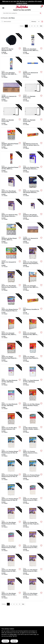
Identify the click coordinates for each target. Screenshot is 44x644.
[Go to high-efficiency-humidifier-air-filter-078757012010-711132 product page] (33, 305)
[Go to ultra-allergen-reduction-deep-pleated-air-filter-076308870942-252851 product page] (11, 187)
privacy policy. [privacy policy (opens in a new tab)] (13, 634)
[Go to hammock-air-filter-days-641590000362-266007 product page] (11, 92)
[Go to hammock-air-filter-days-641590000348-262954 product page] (33, 234)
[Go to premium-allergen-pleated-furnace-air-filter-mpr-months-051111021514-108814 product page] (11, 447)
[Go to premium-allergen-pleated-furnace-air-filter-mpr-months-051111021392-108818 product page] (11, 495)
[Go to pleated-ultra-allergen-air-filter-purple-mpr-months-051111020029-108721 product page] (33, 518)
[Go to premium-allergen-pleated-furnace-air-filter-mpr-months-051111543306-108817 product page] (33, 471)
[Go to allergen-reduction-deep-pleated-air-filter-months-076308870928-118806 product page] (33, 353)
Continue (5, 641)
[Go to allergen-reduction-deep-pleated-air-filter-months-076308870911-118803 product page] (11, 353)
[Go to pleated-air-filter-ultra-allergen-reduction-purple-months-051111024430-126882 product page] (33, 163)
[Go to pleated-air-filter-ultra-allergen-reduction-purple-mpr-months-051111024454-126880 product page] (11, 211)
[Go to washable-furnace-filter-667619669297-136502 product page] (33, 116)
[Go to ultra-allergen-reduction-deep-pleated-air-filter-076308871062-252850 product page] (11, 282)
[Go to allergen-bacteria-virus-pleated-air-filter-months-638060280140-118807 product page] (11, 305)
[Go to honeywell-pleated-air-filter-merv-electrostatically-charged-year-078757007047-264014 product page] (33, 329)
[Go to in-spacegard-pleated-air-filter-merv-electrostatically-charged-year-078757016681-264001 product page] (11, 163)
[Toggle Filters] (42, 22)
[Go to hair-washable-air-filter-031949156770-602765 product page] (11, 45)
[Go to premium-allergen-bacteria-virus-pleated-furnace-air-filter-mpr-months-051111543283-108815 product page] (33, 447)
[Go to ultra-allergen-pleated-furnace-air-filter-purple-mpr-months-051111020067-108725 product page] (33, 566)
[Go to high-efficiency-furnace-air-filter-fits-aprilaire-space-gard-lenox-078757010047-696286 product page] (33, 140)
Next (41, 26)
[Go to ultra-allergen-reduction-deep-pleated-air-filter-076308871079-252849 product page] (33, 258)
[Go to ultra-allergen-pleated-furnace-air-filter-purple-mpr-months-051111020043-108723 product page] (33, 542)
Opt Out (14, 641)
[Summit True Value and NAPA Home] (22, 7)
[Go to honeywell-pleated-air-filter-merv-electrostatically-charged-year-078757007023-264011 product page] (11, 329)
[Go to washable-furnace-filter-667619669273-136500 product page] (33, 92)
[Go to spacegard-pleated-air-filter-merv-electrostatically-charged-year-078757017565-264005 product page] (33, 45)
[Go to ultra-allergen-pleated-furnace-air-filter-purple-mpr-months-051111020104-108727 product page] (33, 589)
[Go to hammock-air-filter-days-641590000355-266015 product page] (33, 69)
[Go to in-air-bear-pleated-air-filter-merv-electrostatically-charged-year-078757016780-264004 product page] (11, 234)
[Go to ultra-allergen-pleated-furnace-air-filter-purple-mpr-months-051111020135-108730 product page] (33, 495)
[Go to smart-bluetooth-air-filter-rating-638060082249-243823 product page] (33, 376)
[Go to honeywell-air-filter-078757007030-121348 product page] (11, 258)
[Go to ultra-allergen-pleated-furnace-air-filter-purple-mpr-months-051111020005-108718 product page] (11, 518)
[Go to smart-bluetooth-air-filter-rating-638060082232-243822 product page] (11, 376)
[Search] (41, 13)
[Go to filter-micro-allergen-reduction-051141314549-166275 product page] (11, 424)
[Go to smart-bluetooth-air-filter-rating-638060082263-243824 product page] (11, 400)
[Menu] (3, 8)
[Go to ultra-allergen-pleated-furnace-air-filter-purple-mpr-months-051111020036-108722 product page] (11, 542)
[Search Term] (22, 13)
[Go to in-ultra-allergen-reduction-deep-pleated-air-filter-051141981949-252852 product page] (33, 211)
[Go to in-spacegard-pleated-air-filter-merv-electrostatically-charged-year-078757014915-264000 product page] (11, 140)
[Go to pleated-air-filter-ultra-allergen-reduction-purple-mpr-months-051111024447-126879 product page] (33, 187)
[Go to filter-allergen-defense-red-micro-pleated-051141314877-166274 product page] (33, 400)
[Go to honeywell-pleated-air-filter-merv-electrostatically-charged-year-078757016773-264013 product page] (33, 282)
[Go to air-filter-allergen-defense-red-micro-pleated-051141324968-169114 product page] (33, 424)
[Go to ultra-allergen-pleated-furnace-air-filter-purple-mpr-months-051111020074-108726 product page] (11, 589)
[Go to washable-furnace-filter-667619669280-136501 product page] (11, 116)
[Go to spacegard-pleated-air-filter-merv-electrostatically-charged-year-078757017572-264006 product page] (11, 69)
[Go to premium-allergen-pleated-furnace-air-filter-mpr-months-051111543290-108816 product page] (11, 471)
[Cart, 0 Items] (41, 7)
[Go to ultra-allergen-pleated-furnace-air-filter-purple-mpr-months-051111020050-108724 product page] (11, 566)
